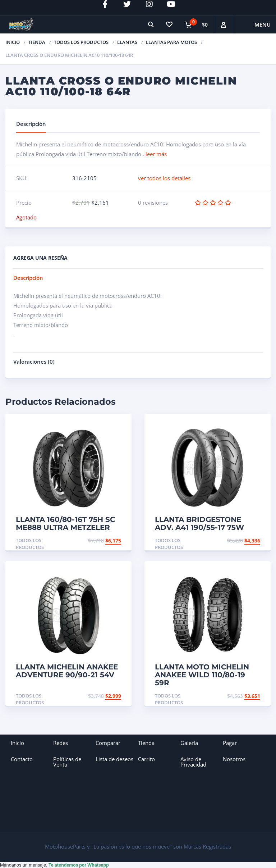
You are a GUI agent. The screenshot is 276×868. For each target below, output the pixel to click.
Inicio (13, 42)
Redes (61, 743)
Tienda (146, 743)
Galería (189, 743)
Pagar (230, 743)
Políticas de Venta (67, 762)
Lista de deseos (114, 759)
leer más (156, 154)
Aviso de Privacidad (193, 762)
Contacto (22, 759)
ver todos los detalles (164, 178)
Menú (263, 24)
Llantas (127, 42)
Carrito (146, 759)
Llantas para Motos (171, 42)
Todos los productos (81, 42)
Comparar (108, 743)
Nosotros (234, 759)
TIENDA (37, 42)
